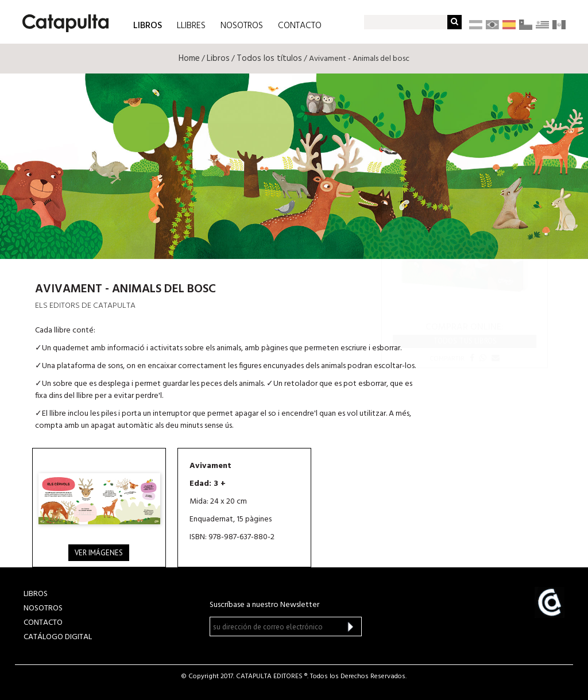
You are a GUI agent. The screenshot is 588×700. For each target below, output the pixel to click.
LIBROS (148, 25)
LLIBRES (191, 26)
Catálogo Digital (58, 637)
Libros (218, 59)
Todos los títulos (269, 59)
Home (189, 59)
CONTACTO (300, 26)
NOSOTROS (242, 26)
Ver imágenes (99, 553)
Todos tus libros (465, 341)
